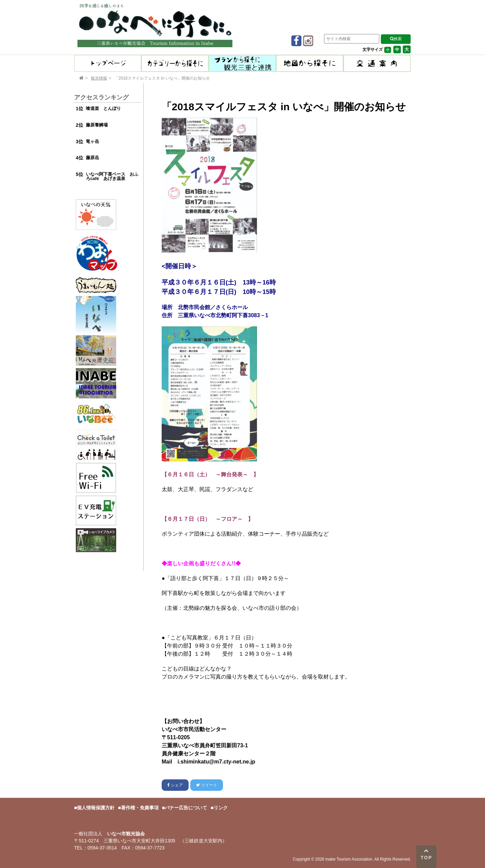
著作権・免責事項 (140, 808)
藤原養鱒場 (97, 125)
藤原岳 (92, 158)
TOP (427, 854)
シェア (175, 785)
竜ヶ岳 (92, 141)
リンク (221, 808)
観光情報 (99, 78)
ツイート (206, 785)
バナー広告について (186, 808)
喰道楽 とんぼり (103, 108)
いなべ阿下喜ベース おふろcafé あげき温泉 (112, 176)
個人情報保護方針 (96, 808)
